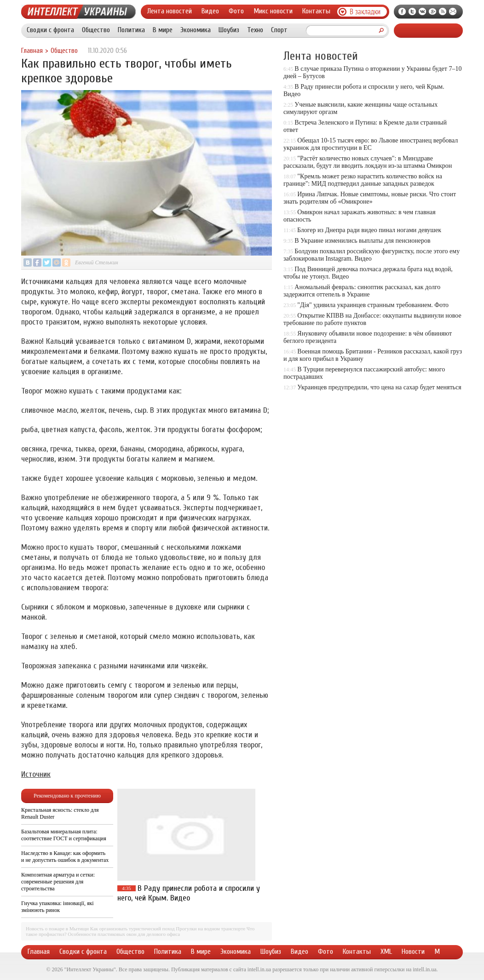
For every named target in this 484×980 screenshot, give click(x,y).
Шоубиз (229, 30)
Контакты (316, 11)
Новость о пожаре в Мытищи (57, 929)
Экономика (196, 30)
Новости (413, 952)
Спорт (279, 30)
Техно (255, 30)
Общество (96, 30)
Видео (210, 11)
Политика (131, 30)
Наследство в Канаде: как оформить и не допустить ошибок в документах (65, 857)
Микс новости (273, 11)
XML (386, 952)
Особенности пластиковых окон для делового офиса (124, 934)
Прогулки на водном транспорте (210, 929)
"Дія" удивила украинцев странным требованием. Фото (373, 305)
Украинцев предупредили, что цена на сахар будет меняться (379, 387)
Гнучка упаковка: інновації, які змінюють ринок (58, 907)
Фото (236, 11)
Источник (36, 774)
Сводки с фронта (50, 30)
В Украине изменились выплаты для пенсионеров (362, 241)
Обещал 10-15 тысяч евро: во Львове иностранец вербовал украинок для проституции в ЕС (371, 144)
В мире (163, 30)
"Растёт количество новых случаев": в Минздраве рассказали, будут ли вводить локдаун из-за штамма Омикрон (368, 162)
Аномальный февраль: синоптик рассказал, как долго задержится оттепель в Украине (362, 291)
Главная (32, 51)
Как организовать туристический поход (133, 929)
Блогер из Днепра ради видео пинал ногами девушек (369, 230)
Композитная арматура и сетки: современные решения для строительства (58, 882)
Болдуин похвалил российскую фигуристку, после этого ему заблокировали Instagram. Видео (372, 255)
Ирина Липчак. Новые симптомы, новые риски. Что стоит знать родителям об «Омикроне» (370, 198)
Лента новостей (170, 11)
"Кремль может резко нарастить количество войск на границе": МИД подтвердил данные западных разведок (363, 180)
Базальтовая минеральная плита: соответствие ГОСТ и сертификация (64, 835)
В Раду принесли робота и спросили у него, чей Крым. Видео (189, 893)
